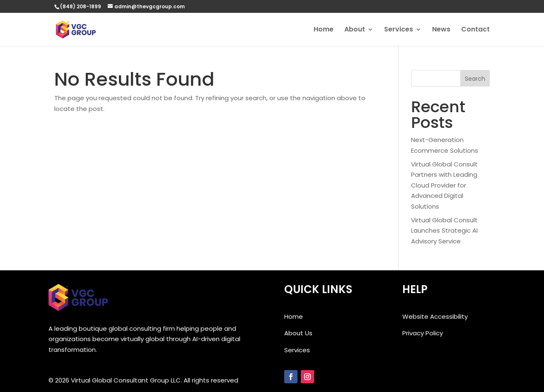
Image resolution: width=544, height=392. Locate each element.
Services (399, 30)
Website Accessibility (435, 316)
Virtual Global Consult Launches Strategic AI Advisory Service (444, 231)
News (441, 30)
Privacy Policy (423, 333)
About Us (298, 333)
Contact (475, 30)
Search (475, 79)
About (355, 30)
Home (324, 30)
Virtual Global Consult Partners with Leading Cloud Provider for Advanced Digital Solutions (444, 185)
